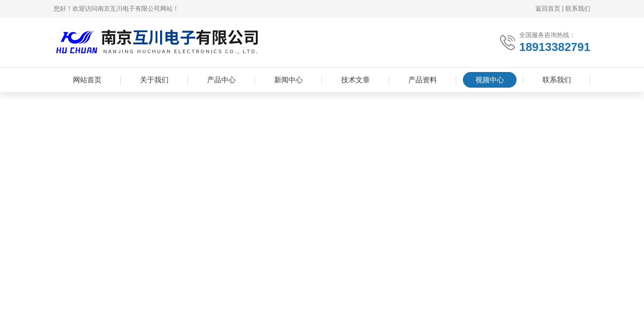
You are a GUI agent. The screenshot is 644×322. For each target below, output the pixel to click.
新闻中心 (288, 80)
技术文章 (356, 80)
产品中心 (221, 80)
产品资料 (423, 80)
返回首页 (548, 8)
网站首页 (87, 80)
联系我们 (578, 8)
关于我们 (154, 80)
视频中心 (490, 80)
